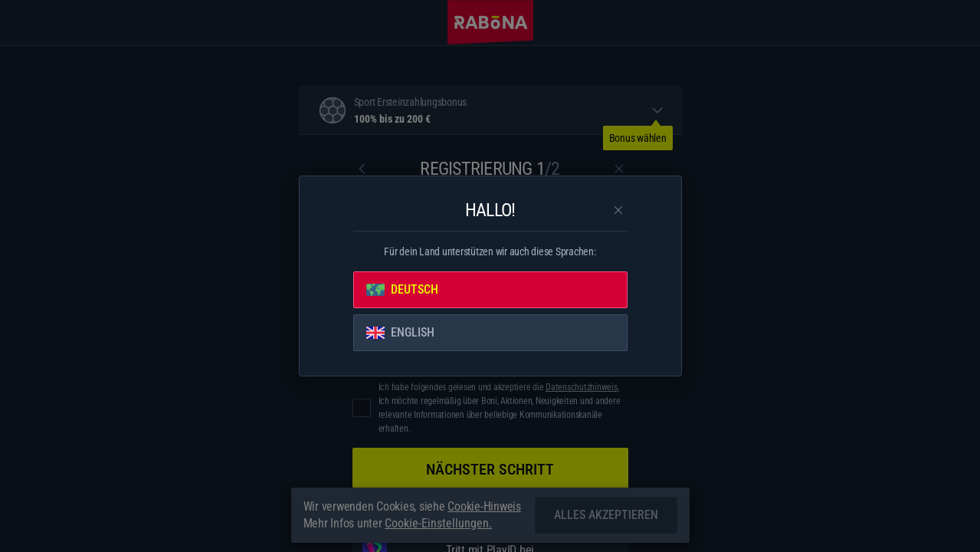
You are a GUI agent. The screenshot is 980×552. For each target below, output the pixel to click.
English (400, 332)
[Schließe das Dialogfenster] (618, 210)
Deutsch (402, 289)
